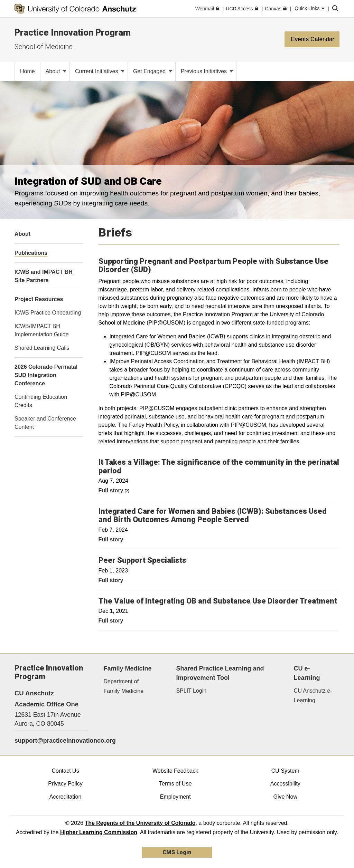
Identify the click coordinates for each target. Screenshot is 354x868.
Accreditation (66, 797)
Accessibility (285, 784)
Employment (175, 797)
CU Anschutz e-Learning (313, 695)
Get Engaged (153, 71)
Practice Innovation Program (73, 32)
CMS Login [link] (177, 852)
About (56, 71)
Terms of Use (175, 784)
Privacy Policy (65, 784)
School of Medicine (44, 47)
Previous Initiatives (207, 71)
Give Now (285, 797)
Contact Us (65, 771)
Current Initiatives (100, 71)
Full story (129, 490)
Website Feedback (175, 771)
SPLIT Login (191, 691)
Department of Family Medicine (124, 686)
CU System (285, 771)
